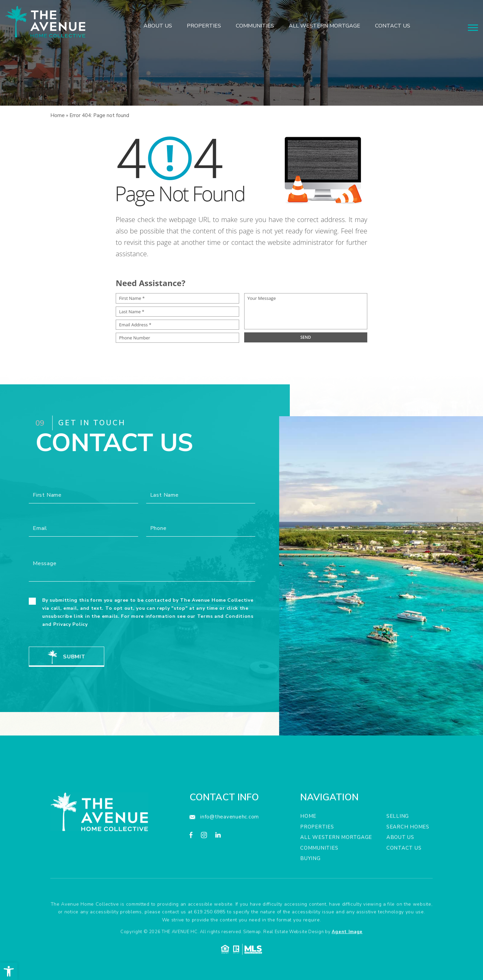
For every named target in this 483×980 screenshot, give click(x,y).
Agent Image (347, 957)
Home (308, 841)
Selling (398, 841)
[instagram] (204, 861)
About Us (158, 26)
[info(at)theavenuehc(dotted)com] (224, 842)
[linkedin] (218, 861)
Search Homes (408, 852)
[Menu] (473, 28)
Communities (255, 26)
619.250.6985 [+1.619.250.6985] (210, 937)
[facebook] (191, 861)
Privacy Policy (45, 624)
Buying (310, 883)
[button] (9, 971)
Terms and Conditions (200, 616)
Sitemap (252, 957)
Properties (204, 26)
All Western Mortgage (325, 26)
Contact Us (393, 26)
